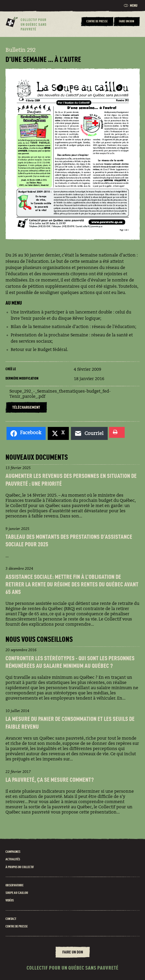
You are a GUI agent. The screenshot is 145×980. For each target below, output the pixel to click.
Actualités (13, 859)
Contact (11, 919)
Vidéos (10, 901)
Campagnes (13, 852)
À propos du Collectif (20, 867)
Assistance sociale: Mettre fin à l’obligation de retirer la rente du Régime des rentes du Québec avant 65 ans (72, 585)
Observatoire (14, 885)
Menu (131, 6)
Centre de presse (17, 927)
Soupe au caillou (17, 893)
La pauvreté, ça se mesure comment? (50, 780)
